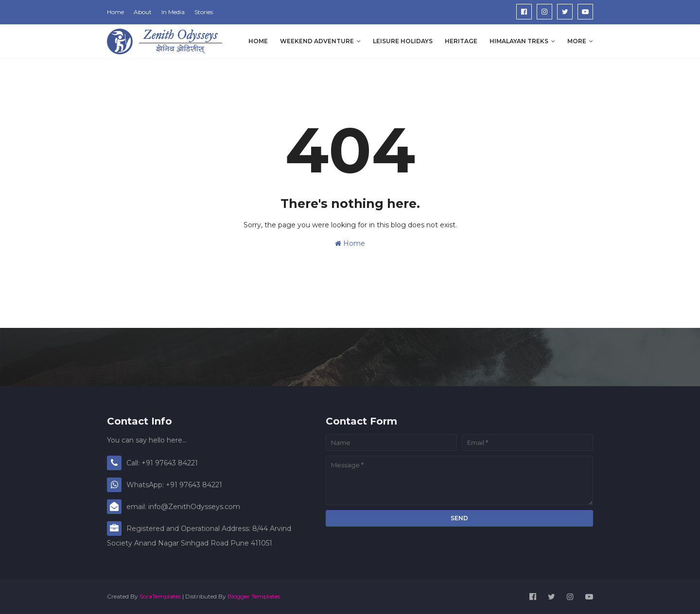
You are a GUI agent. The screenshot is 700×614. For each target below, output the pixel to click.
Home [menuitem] (258, 41)
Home (115, 12)
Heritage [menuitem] (461, 41)
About (143, 12)
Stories (204, 12)
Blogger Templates (254, 596)
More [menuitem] (577, 41)
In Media (173, 12)
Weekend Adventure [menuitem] (317, 41)
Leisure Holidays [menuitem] (403, 41)
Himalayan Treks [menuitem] (519, 41)
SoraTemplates (160, 596)
